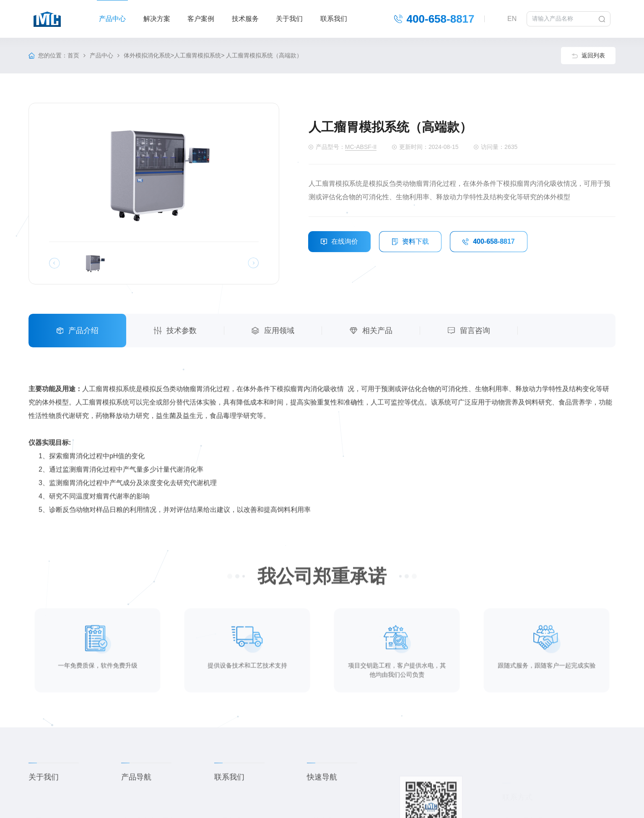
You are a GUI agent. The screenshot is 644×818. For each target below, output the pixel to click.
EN (512, 19)
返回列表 (588, 55)
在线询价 (339, 241)
